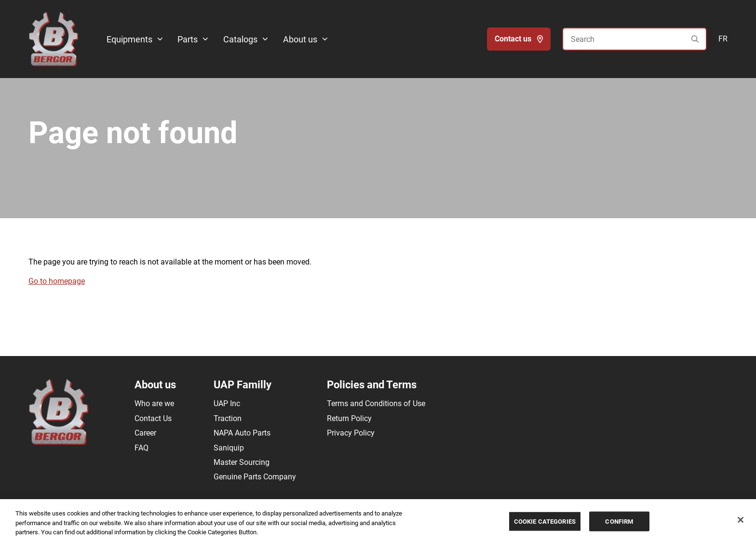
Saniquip (229, 448)
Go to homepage (57, 281)
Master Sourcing (242, 462)
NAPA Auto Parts (242, 433)
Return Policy (349, 418)
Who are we (154, 403)
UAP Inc (227, 403)
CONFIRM (619, 522)
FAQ (142, 448)
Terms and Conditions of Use (376, 403)
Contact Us (153, 418)
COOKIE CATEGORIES (545, 522)
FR (723, 39)
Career (145, 433)
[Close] (741, 520)
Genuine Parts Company (255, 477)
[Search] (634, 39)
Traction (228, 418)
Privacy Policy (351, 433)
